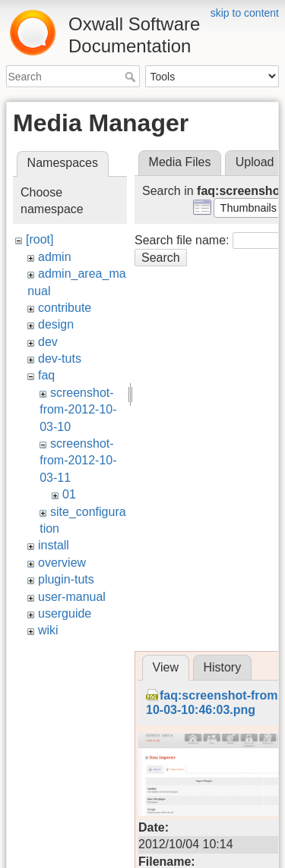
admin (55, 257)
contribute (65, 308)
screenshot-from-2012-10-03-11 (78, 461)
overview (62, 563)
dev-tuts (60, 359)
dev (48, 342)
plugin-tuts (66, 579)
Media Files (180, 162)
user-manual (72, 597)
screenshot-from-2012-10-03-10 (78, 410)
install (54, 545)
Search (132, 77)
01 (69, 494)
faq (46, 375)
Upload (255, 162)
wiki (48, 630)
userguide (65, 613)
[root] (40, 239)
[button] (248, 208)
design (56, 324)
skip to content (245, 13)
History (222, 667)
